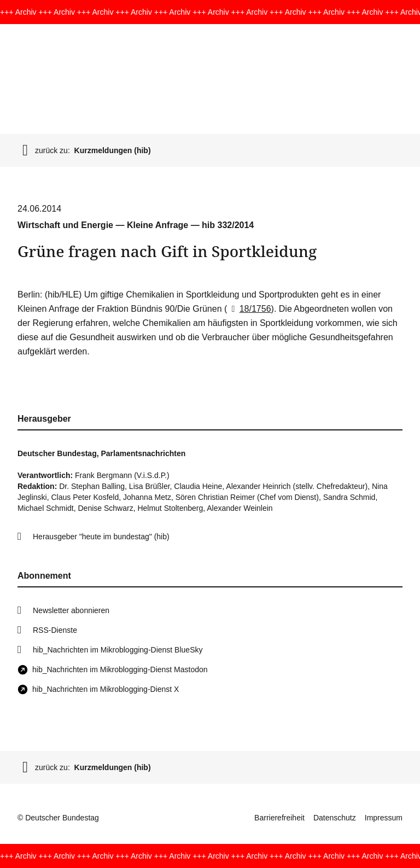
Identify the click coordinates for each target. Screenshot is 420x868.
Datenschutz (335, 818)
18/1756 (249, 309)
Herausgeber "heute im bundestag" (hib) (101, 537)
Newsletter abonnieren (71, 610)
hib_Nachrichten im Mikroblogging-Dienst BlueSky (118, 650)
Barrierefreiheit (279, 818)
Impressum (384, 818)
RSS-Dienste (55, 630)
